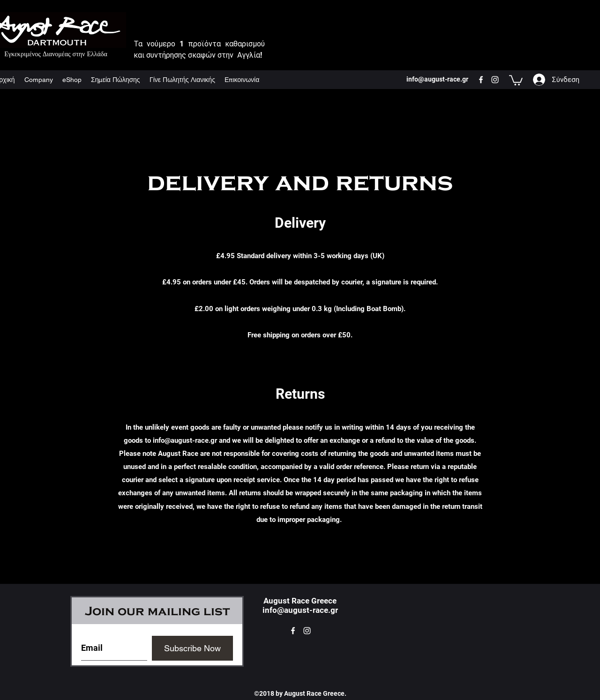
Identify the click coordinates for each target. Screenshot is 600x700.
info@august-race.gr (185, 440)
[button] (516, 80)
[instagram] (495, 80)
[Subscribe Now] (192, 648)
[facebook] (481, 80)
